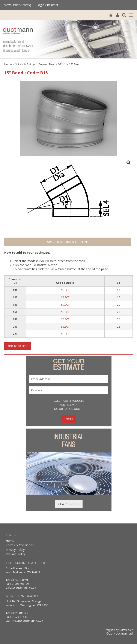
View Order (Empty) (18, 5)
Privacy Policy (15, 550)
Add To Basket (18, 346)
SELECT (65, 290)
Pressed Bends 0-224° (52, 64)
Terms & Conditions (20, 545)
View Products (69, 504)
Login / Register (47, 5)
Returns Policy (16, 554)
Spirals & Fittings (25, 64)
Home (8, 64)
